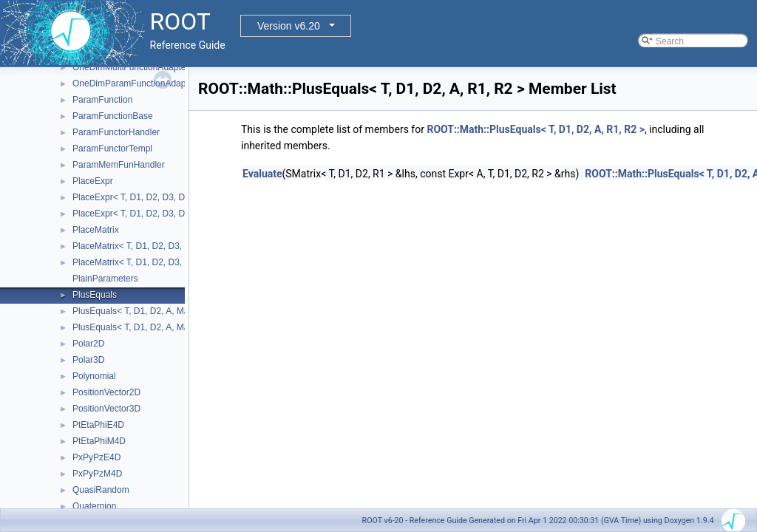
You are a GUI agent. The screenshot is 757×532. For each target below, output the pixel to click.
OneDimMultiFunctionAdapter (130, 67)
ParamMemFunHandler (119, 165)
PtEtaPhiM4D (99, 441)
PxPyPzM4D (97, 474)
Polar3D (88, 360)
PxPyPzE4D (96, 457)
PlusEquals (95, 295)
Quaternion (94, 506)
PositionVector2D (106, 392)
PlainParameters (105, 279)
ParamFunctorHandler (116, 132)
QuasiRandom (101, 490)
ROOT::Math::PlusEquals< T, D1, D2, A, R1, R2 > (535, 129)
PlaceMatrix (96, 230)
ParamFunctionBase (113, 116)
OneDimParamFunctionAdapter (134, 83)
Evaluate (262, 174)
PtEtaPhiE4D (98, 425)
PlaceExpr (93, 181)
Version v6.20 (289, 26)
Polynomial (94, 376)
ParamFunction (102, 100)
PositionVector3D (106, 409)
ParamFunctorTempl (112, 149)
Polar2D (88, 344)
